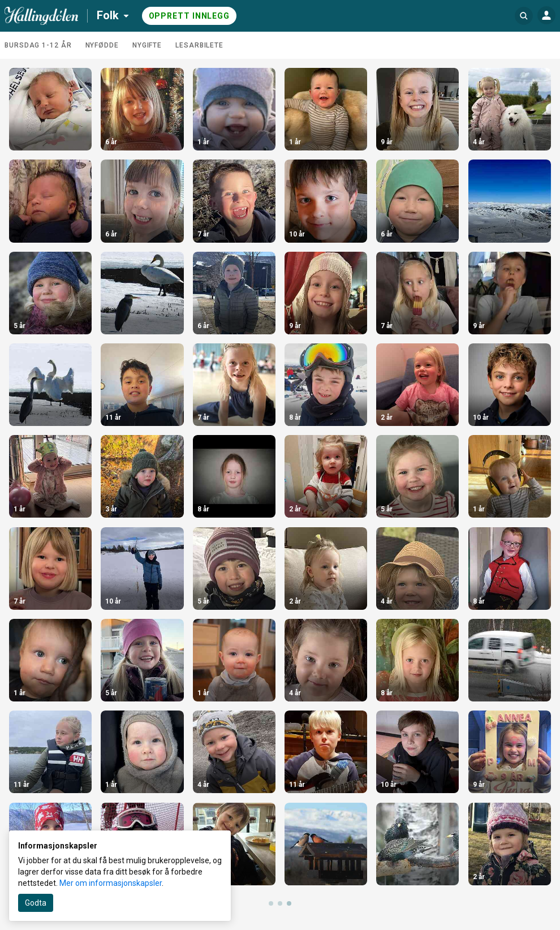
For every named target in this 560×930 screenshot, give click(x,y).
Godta (36, 903)
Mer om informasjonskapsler (111, 883)
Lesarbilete (199, 45)
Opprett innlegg (189, 16)
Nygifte (147, 45)
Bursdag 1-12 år (38, 45)
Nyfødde (102, 45)
